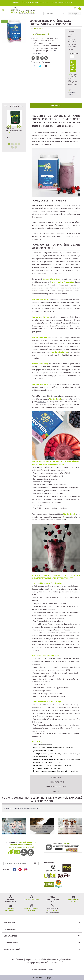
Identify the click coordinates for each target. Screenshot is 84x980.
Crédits (50, 970)
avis (34, 34)
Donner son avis (43, 34)
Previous (9, 126)
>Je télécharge (70, 832)
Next (19, 126)
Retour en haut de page (42, 977)
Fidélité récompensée (10, 910)
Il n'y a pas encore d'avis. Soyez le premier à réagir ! (24, 808)
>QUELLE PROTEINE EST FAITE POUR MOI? (14, 830)
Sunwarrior (42, 402)
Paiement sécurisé (32, 900)
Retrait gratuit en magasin (31, 910)
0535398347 (53, 911)
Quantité (73, 54)
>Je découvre (42, 832)
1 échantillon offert (74, 901)
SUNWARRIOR (37, 29)
